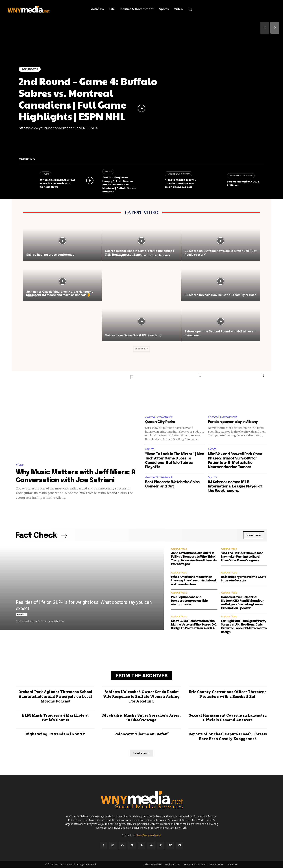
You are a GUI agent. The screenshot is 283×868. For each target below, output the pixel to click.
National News (179, 549)
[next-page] (275, 28)
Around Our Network (178, 174)
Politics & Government (222, 417)
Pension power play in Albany (233, 422)
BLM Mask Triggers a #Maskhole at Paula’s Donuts (55, 718)
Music (46, 174)
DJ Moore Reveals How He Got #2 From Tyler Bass (220, 295)
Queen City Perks (160, 422)
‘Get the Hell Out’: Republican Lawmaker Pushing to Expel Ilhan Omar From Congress (242, 557)
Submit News (217, 865)
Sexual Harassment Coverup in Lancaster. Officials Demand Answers (228, 718)
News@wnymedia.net (148, 835)
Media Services (173, 865)
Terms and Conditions (195, 865)
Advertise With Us (153, 865)
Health (212, 449)
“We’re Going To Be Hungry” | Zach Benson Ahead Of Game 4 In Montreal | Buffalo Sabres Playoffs (119, 184)
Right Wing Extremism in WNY (55, 734)
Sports (108, 171)
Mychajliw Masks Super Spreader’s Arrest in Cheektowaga (141, 718)
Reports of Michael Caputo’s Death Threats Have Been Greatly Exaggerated (228, 736)
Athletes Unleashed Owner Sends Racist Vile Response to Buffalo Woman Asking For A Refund (141, 697)
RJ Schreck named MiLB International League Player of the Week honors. (235, 486)
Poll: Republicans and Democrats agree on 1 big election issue (189, 601)
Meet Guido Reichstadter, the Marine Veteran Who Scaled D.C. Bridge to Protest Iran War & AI (194, 625)
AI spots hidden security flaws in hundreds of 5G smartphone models (180, 183)
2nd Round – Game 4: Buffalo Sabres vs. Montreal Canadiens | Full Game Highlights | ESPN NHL (88, 99)
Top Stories (30, 69)
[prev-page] (265, 28)
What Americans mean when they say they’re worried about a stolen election (194, 581)
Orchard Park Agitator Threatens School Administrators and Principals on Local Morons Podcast (55, 697)
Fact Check (22, 615)
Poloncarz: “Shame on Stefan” (141, 734)
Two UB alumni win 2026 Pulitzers (243, 183)
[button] (190, 9)
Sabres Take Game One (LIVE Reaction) (133, 335)
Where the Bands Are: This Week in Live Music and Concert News (57, 183)
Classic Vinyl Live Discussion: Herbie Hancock (138, 255)
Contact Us (232, 865)
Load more (141, 349)
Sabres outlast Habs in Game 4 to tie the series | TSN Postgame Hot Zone (140, 253)
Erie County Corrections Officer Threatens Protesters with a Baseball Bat (228, 694)
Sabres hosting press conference (50, 255)
